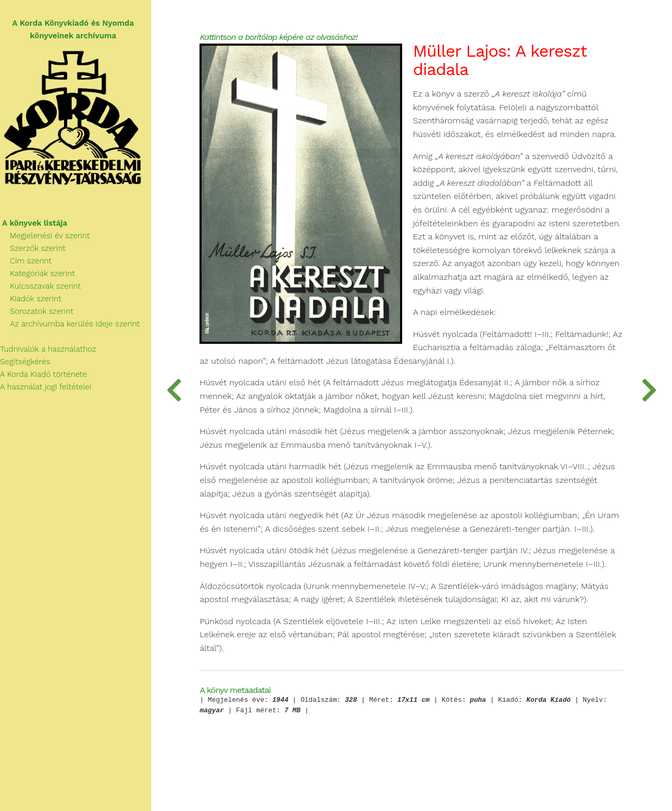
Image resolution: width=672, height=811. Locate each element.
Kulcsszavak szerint (43, 288)
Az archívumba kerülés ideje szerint (72, 325)
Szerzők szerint (35, 250)
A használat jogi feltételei (48, 388)
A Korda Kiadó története (46, 376)
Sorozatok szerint (39, 313)
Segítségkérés (28, 363)
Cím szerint (28, 262)
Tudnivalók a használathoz (50, 351)
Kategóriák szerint (40, 275)
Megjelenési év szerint (48, 237)
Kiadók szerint (33, 300)
